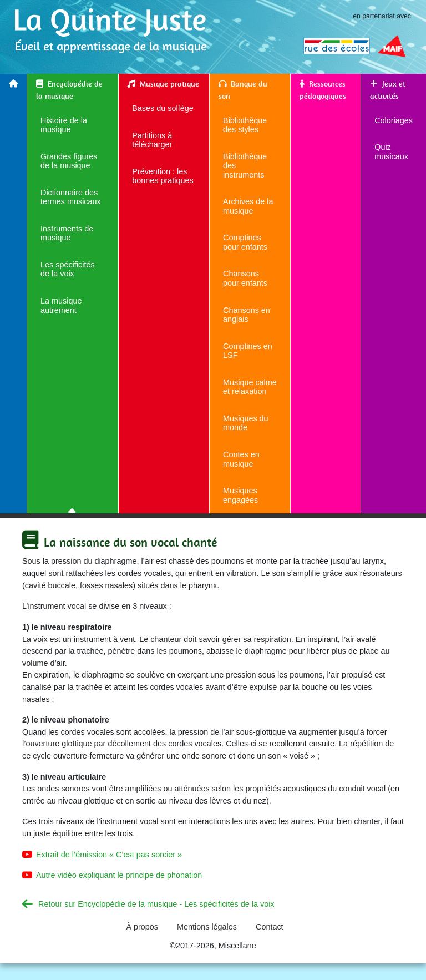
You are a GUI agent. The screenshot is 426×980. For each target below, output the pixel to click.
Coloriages (394, 120)
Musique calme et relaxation (250, 387)
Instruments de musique (67, 233)
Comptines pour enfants (245, 242)
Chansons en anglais (247, 315)
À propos (142, 927)
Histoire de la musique (64, 125)
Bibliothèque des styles (245, 125)
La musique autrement (61, 305)
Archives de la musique (248, 206)
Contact (270, 927)
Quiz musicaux (391, 152)
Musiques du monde (246, 423)
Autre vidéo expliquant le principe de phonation (119, 875)
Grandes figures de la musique (69, 161)
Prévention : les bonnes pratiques (163, 176)
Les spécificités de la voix (68, 269)
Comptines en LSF (248, 351)
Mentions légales (207, 927)
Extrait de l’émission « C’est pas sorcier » (109, 855)
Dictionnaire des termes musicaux (71, 197)
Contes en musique (241, 459)
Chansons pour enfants (245, 278)
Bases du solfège (163, 108)
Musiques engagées (240, 495)
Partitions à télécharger (152, 140)
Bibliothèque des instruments (245, 166)
